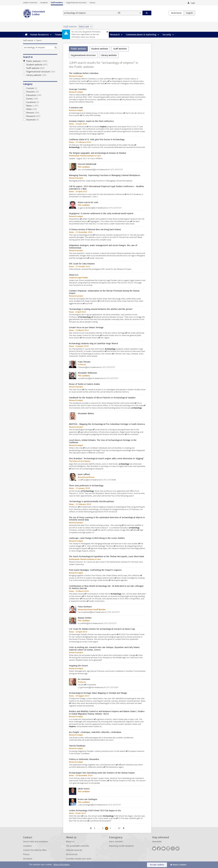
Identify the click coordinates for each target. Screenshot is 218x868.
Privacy (26, 854)
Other (40, 109)
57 (120, 828)
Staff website (28, 40)
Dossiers (40, 92)
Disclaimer (28, 859)
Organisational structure (76, 3)
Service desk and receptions (36, 842)
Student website (40, 65)
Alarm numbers (116, 842)
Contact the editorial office (35, 850)
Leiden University (30, 3)
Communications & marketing (141, 35)
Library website (40, 75)
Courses (40, 88)
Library (92, 3)
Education (40, 95)
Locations (40, 102)
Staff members (57, 3)
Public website (40, 61)
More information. (62, 865)
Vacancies (40, 120)
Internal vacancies (74, 850)
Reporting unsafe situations (121, 846)
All (119, 13)
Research (115, 35)
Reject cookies (180, 865)
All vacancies (72, 854)
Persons (40, 113)
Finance (59, 35)
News (40, 106)
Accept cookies (157, 865)
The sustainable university (78, 846)
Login (193, 3)
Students (44, 3)
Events (40, 99)
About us (70, 842)
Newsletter (157, 842)
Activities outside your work (79, 859)
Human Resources (39, 35)
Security (167, 35)
